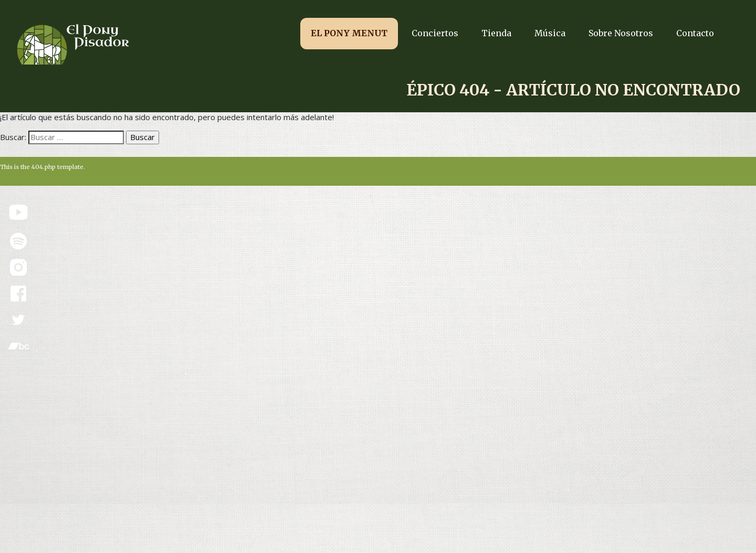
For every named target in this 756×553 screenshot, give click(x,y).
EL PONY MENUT (349, 33)
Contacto (695, 33)
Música (550, 33)
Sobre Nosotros (621, 33)
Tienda (496, 33)
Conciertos (435, 33)
